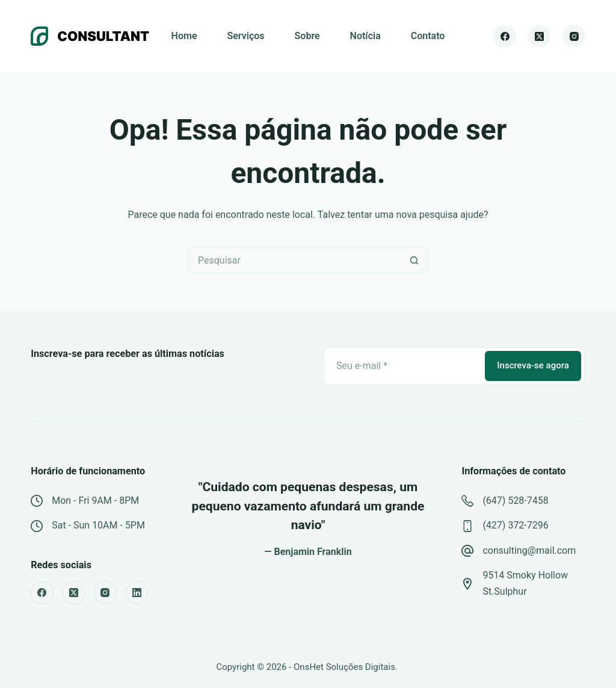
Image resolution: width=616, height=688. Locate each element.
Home (184, 36)
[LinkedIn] (137, 593)
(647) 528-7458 (515, 501)
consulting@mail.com (529, 550)
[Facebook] (505, 36)
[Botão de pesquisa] (415, 260)
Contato (428, 36)
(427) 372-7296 (515, 525)
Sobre (307, 36)
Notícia (365, 36)
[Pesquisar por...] (294, 260)
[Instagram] (574, 36)
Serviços (245, 36)
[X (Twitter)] (540, 36)
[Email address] (403, 366)
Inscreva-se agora (533, 365)
